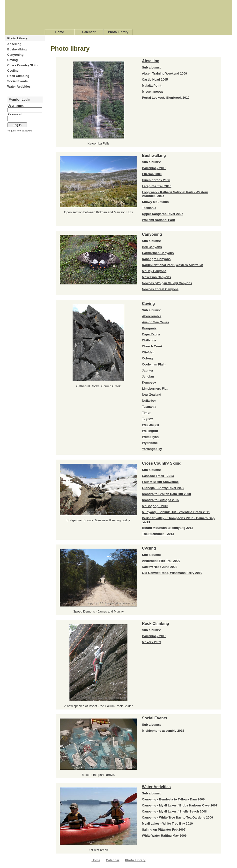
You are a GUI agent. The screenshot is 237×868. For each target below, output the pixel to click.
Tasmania (149, 208)
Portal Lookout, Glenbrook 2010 (166, 98)
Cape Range (151, 334)
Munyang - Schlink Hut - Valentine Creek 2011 (176, 512)
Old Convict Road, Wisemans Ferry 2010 (172, 573)
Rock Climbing (18, 76)
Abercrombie (152, 316)
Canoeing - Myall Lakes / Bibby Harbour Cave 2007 (180, 805)
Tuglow (147, 419)
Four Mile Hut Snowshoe (160, 482)
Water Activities (19, 86)
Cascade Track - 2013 (158, 476)
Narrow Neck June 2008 (160, 567)
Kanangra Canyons (156, 259)
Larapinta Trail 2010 (157, 186)
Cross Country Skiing (23, 65)
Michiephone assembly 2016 (163, 731)
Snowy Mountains (155, 202)
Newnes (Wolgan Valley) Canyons (167, 283)
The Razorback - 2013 (158, 534)
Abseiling (14, 44)
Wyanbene (150, 443)
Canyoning (15, 55)
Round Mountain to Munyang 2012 (168, 528)
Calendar (89, 32)
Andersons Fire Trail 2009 (161, 561)
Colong (147, 358)
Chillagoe (149, 340)
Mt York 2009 (152, 642)
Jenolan (148, 376)
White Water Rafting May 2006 (164, 836)
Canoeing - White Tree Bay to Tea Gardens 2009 (178, 817)
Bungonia (149, 328)
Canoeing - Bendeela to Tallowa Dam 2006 (173, 799)
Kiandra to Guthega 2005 (160, 500)
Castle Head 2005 (155, 79)
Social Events (18, 81)
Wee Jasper (151, 425)
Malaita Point (152, 86)
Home (59, 32)
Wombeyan (150, 437)
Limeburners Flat (155, 389)
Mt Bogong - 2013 (155, 506)
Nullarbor (149, 401)
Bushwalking (17, 49)
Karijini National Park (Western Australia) (173, 265)
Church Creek (152, 346)
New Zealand (152, 395)
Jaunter (148, 370)
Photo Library (118, 32)
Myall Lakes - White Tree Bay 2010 (167, 823)
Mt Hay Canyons (154, 271)
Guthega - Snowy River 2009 (163, 488)
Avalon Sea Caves (156, 322)
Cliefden (148, 352)
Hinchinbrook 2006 (156, 180)
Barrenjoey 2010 (154, 168)
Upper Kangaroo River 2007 (163, 214)
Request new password (20, 131)
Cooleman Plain (154, 364)
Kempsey (149, 382)
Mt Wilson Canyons (156, 277)
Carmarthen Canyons (158, 253)
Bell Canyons (152, 247)
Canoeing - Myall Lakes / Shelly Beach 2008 (174, 811)
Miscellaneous (153, 92)
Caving (12, 60)
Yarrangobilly (152, 449)
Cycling (13, 71)
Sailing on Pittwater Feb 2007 (164, 830)
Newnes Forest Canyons (160, 289)
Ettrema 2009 (152, 174)
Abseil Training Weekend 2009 (164, 73)
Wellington (150, 431)
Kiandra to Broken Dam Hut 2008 (166, 494)
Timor (146, 413)
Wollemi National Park (158, 220)
